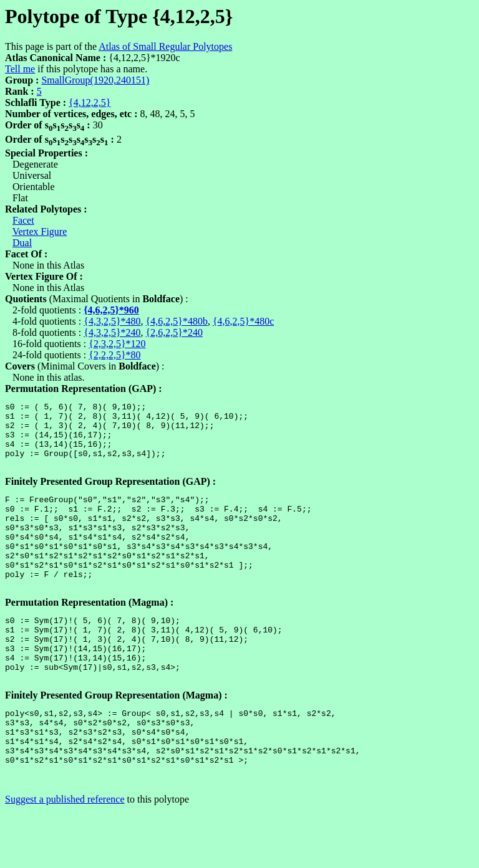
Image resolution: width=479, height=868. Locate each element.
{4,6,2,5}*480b (177, 321)
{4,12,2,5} (90, 103)
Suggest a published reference (65, 857)
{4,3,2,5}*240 (112, 332)
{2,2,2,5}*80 (114, 355)
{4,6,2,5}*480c (243, 321)
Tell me (20, 69)
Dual (22, 243)
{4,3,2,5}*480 (112, 321)
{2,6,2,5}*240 (174, 332)
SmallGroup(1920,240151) (95, 80)
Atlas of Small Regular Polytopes (165, 46)
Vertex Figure (40, 231)
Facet (23, 220)
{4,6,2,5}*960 (111, 310)
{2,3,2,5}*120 (117, 344)
